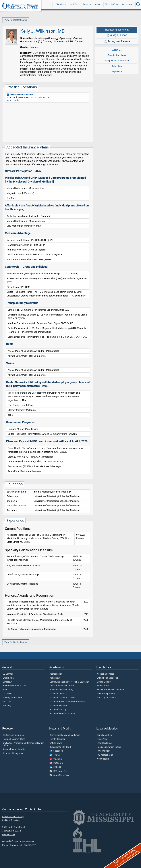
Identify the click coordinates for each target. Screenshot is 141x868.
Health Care (74, 4)
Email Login (8, 678)
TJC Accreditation (105, 755)
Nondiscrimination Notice (109, 747)
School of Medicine (58, 706)
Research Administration (14, 749)
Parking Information (12, 698)
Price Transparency (106, 694)
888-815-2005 (30, 845)
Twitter (55, 755)
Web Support (103, 759)
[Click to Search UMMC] (138, 4)
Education (60, 4)
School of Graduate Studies (63, 698)
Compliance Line (104, 735)
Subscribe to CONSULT (60, 747)
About (98, 4)
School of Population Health (63, 714)
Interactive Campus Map (14, 686)
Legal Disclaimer (104, 743)
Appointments (127, 4)
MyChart (115, 4)
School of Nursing (58, 710)
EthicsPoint (102, 739)
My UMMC (8, 694)
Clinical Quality (104, 682)
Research (87, 4)
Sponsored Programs (13, 753)
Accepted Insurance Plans (117, 61)
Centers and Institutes (13, 735)
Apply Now (55, 678)
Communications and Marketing (65, 735)
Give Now (7, 682)
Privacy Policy (103, 751)
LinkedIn (56, 767)
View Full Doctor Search (16, 20)
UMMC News (56, 743)
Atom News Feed (60, 775)
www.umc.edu (9, 835)
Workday (7, 706)
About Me (117, 50)
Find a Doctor (103, 686)
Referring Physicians (106, 698)
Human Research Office (14, 739)
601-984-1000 (28, 841)
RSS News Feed (59, 771)
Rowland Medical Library (61, 690)
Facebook (56, 751)
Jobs (5, 690)
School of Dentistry (59, 694)
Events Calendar (57, 739)
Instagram (56, 763)
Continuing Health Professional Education (69, 682)
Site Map (7, 702)
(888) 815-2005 (119, 36)
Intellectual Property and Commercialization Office (23, 744)
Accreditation (56, 674)
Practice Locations (117, 55)
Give (107, 4)
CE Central (8, 674)
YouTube (56, 759)
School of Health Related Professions (67, 702)
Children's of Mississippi (108, 678)
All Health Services (105, 674)
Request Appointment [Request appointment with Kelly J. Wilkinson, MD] (117, 30)
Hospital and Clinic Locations (110, 690)
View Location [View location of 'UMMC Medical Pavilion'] (13, 100)
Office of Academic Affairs (62, 686)
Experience (117, 72)
